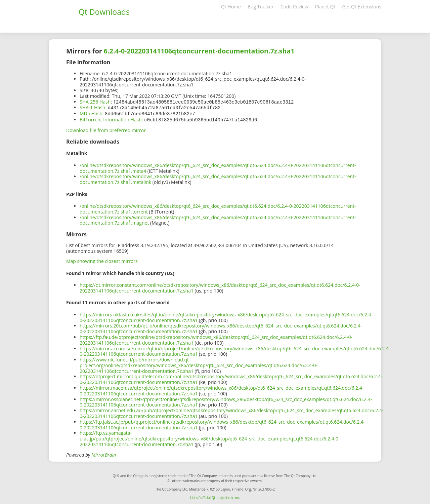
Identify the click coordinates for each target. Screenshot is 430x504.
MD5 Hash (91, 113)
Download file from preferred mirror (106, 129)
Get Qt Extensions (362, 7)
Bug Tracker (261, 7)
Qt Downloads (104, 12)
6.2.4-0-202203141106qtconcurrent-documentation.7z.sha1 (199, 51)
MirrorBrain (104, 453)
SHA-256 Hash (95, 102)
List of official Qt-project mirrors (215, 496)
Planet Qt (325, 7)
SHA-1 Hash (92, 107)
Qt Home (231, 7)
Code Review (294, 7)
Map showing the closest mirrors (102, 260)
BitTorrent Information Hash (111, 119)
